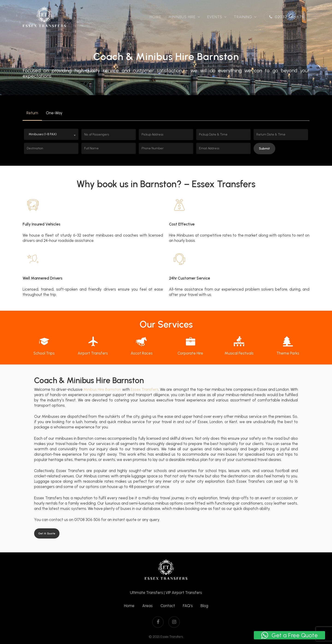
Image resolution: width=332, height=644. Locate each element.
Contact (168, 606)
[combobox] (51, 134)
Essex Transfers (145, 389)
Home (129, 606)
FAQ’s (188, 606)
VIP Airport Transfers (184, 593)
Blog (204, 606)
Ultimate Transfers (147, 593)
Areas (147, 606)
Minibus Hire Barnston (102, 389)
